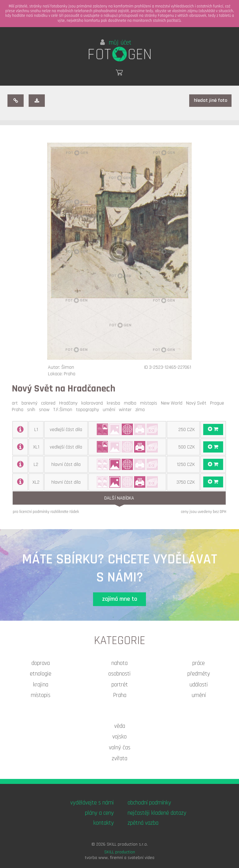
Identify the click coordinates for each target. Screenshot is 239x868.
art (16, 403)
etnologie (41, 674)
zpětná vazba (143, 823)
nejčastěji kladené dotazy (157, 813)
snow (45, 410)
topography (89, 410)
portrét (120, 685)
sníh (32, 410)
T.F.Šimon (64, 410)
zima (141, 410)
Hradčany (70, 403)
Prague (218, 403)
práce (199, 663)
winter (127, 410)
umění (110, 410)
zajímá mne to (120, 599)
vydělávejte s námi (92, 803)
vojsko (119, 737)
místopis (150, 403)
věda (120, 726)
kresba (115, 403)
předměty (199, 674)
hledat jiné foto (211, 100)
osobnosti (119, 674)
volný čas (120, 748)
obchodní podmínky (149, 803)
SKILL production (120, 852)
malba (131, 403)
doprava (41, 663)
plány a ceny (99, 813)
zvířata (119, 759)
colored (49, 403)
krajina (41, 685)
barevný (31, 403)
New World (173, 403)
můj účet (116, 43)
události (199, 685)
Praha (19, 410)
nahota (119, 663)
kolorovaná (93, 403)
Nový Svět (197, 403)
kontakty (104, 823)
